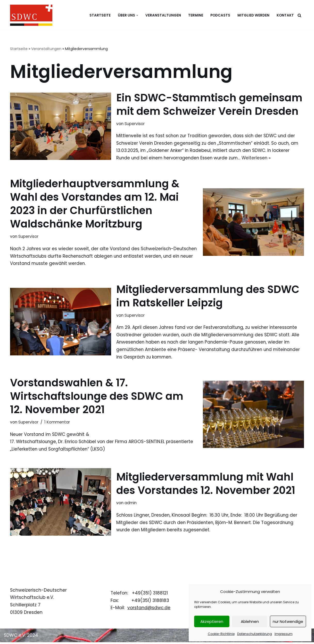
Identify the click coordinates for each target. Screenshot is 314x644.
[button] (137, 15)
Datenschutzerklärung (255, 634)
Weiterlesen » (260, 158)
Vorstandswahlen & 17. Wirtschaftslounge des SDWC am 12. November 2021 (97, 397)
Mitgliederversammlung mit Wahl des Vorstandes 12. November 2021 (206, 485)
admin (131, 504)
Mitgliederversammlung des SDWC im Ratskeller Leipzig (208, 297)
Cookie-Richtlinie (221, 634)
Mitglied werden (253, 15)
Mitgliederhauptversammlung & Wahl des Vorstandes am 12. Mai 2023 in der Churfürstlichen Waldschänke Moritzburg (95, 204)
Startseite (100, 15)
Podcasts (220, 15)
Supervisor (135, 124)
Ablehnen (250, 621)
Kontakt (285, 15)
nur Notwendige (288, 621)
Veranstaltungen (163, 15)
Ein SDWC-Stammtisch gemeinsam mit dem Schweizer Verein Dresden (209, 104)
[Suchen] (299, 15)
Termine (196, 15)
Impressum (284, 634)
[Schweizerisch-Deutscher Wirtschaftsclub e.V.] (31, 15)
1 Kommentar (57, 423)
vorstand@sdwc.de (149, 609)
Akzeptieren (212, 621)
